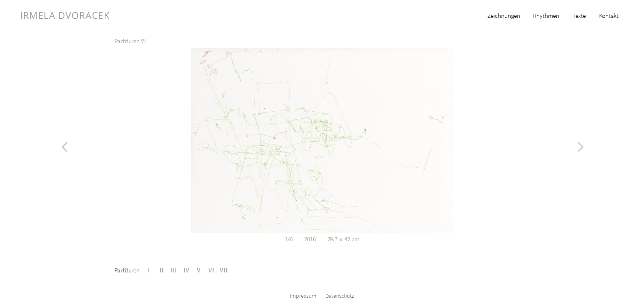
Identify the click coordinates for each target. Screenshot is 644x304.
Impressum (303, 296)
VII (224, 270)
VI (211, 270)
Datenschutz (340, 296)
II (162, 270)
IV (187, 270)
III (174, 270)
